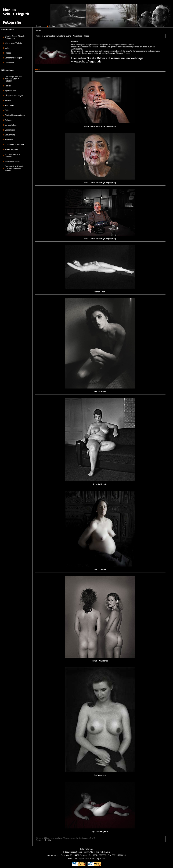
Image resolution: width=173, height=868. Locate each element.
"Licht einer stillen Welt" (15, 145)
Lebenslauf (10, 63)
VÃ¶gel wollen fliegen (14, 96)
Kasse (86, 36)
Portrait (8, 86)
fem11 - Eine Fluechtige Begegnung (100, 183)
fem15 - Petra (100, 391)
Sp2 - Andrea (100, 775)
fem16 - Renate (100, 484)
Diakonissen (10, 130)
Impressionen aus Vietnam (12, 155)
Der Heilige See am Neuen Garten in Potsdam (13, 79)
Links (7, 48)
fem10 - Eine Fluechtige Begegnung (100, 126)
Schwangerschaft (12, 161)
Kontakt (52, 26)
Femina (8, 100)
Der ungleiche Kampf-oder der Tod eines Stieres (14, 168)
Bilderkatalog (49, 36)
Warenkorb (77, 36)
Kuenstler (9, 140)
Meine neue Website (14, 43)
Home (39, 26)
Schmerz (9, 120)
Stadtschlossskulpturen (15, 115)
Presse (8, 53)
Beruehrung (10, 135)
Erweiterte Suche (64, 36)
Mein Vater (9, 105)
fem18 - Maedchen (100, 661)
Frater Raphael (11, 149)
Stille (7, 110)
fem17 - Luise (100, 569)
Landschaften (11, 125)
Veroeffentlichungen (13, 58)
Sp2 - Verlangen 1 (100, 831)
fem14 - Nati (100, 292)
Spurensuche (11, 91)
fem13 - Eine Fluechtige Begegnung (100, 239)
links (82, 849)
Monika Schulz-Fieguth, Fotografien (15, 37)
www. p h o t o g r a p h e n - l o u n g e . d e (86, 859)
